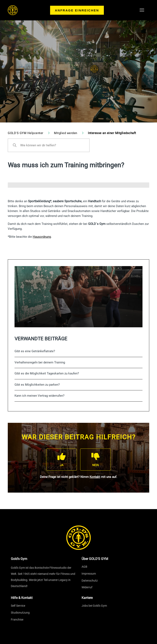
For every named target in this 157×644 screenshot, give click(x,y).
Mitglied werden (66, 133)
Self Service (18, 606)
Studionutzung (20, 613)
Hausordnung (42, 237)
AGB (84, 567)
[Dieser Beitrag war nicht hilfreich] (95, 460)
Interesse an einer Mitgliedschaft (112, 133)
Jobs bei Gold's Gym (94, 606)
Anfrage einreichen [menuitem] (77, 10)
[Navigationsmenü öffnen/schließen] (142, 10)
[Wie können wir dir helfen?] (49, 145)
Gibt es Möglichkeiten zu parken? (37, 385)
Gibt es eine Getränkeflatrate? (35, 351)
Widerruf (87, 587)
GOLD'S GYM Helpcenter (26, 133)
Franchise (17, 620)
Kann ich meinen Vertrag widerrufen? (39, 396)
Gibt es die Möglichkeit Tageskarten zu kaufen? (47, 373)
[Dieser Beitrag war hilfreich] (62, 460)
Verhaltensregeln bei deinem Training (40, 362)
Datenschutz (90, 581)
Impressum (89, 574)
